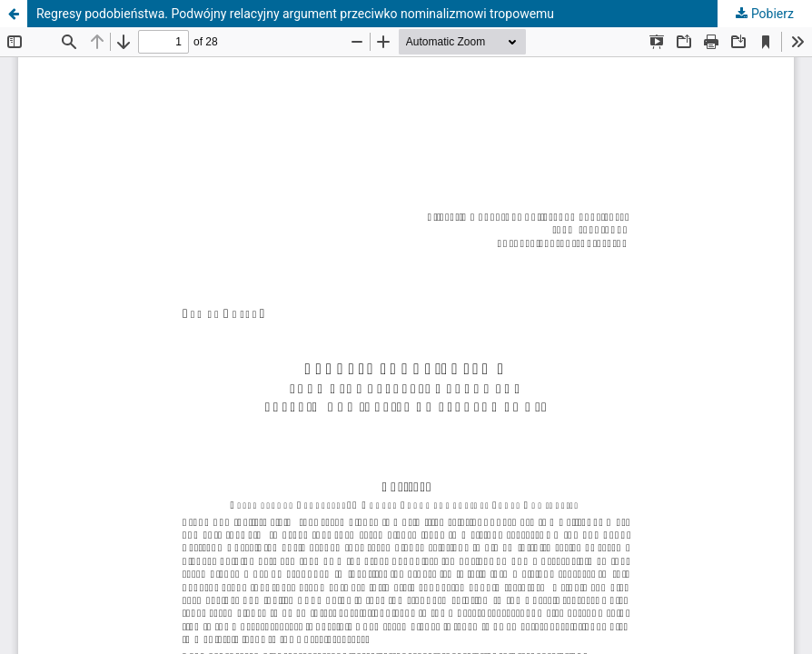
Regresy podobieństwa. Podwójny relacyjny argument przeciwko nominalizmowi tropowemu (295, 14)
